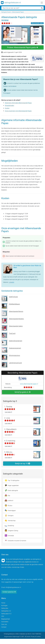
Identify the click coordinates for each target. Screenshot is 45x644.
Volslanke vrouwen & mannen (15, 540)
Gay (7, 495)
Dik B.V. (30, 634)
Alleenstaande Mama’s (12, 313)
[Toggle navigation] (42, 3)
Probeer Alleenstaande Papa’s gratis (22, 47)
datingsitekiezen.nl (11, 3)
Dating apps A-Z (6, 614)
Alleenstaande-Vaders (12, 328)
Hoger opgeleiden (12, 485)
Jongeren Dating (11, 530)
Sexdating (9, 525)
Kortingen (4, 606)
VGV (3, 616)
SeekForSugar (10, 299)
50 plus (8, 505)
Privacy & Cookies (36, 637)
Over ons (4, 624)
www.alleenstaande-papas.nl (29, 384)
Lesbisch (9, 500)
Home (3, 603)
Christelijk (9, 535)
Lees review (8, 412)
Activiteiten (5, 622)
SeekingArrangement (12, 343)
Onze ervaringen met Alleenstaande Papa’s (18, 111)
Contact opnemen (9, 592)
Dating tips (5, 608)
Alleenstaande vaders (37, 23)
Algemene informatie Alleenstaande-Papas (18, 103)
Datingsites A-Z (6, 611)
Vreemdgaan (10, 510)
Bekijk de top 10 (22, 464)
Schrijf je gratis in (22, 392)
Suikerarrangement (11, 350)
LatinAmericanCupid (12, 365)
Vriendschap (10, 520)
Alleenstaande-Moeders (13, 321)
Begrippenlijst (6, 619)
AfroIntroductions (11, 357)
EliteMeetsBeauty (11, 306)
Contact (4, 627)
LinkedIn (12, 282)
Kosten (7, 108)
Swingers (9, 515)
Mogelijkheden (10, 106)
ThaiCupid (8, 335)
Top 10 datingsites (12, 480)
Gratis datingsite (11, 490)
